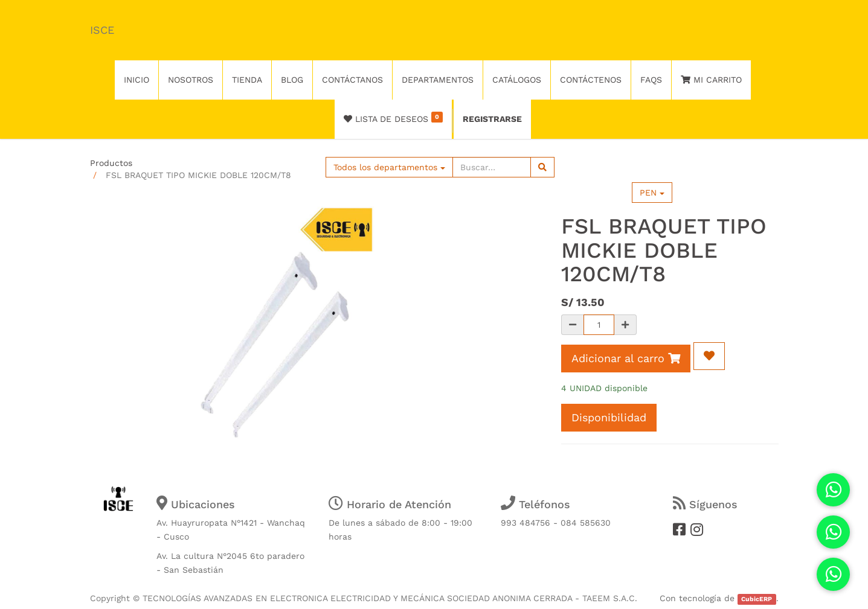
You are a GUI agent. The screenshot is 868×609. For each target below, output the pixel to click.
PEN (652, 193)
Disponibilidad (609, 417)
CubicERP (757, 599)
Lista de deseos (394, 118)
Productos (111, 163)
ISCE (102, 30)
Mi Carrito (711, 80)
